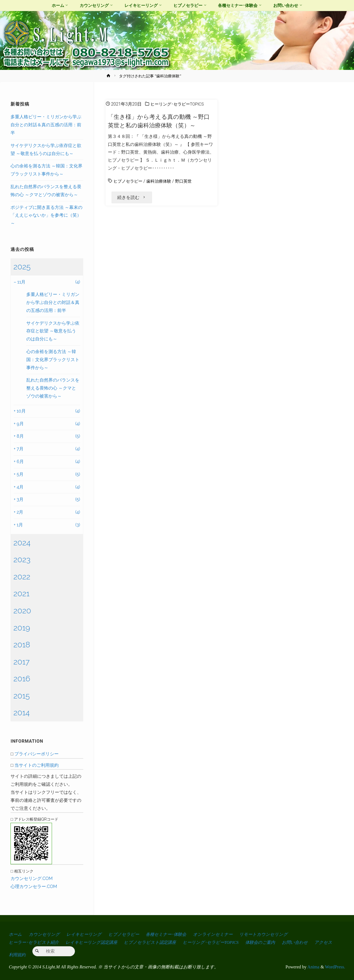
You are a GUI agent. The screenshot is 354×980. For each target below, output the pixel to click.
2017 (21, 662)
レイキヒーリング (85, 934)
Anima (313, 967)
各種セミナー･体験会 (168, 934)
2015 (21, 696)
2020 (22, 611)
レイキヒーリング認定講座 (93, 942)
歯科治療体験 (162, 181)
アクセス (18, 955)
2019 (22, 628)
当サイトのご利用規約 (37, 765)
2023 (22, 559)
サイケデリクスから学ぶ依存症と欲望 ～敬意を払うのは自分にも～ (53, 331)
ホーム (15, 934)
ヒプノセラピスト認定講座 (153, 942)
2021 (21, 593)
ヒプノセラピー (129, 181)
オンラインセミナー (217, 934)
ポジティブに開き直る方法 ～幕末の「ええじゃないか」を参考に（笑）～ (46, 215)
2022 (22, 577)
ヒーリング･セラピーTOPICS (179, 104)
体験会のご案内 (266, 942)
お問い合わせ (302, 942)
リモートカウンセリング (268, 934)
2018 (22, 645)
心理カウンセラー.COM (34, 886)
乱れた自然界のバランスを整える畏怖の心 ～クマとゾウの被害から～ (53, 388)
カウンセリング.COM (32, 878)
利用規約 (42, 955)
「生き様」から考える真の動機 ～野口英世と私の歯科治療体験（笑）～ (161, 121)
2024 (22, 543)
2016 (22, 679)
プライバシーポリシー (37, 754)
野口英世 (188, 181)
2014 (21, 713)
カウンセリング (45, 934)
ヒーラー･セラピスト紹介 (34, 942)
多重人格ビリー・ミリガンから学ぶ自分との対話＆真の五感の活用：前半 (46, 125)
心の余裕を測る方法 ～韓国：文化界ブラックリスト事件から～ (53, 360)
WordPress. (335, 967)
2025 (22, 267)
